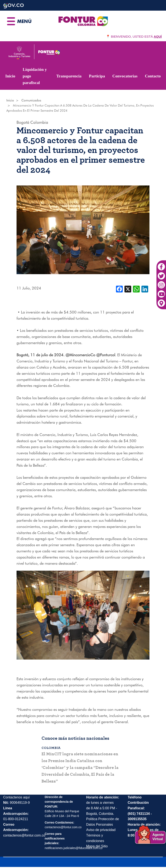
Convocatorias (125, 76)
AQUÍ (158, 36)
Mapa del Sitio (97, 846)
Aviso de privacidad (101, 830)
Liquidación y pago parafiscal (35, 76)
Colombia (39, 122)
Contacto (153, 76)
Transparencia (69, 76)
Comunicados (31, 100)
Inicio (10, 76)
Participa (97, 76)
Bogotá (23, 122)
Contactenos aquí (16, 797)
